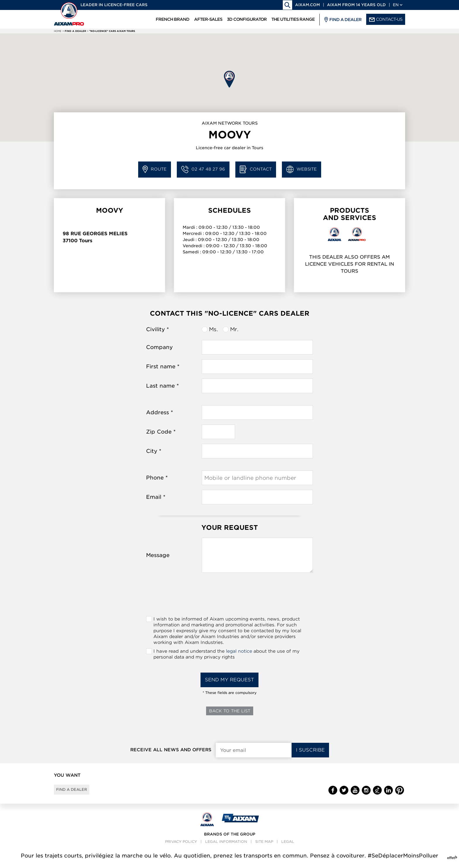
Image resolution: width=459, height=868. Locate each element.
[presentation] (229, 596)
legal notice (239, 651)
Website (302, 170)
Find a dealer (77, 792)
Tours (86, 241)
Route (155, 170)
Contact (256, 170)
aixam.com (308, 5)
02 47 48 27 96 (203, 170)
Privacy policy (181, 847)
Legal (288, 847)
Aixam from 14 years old (356, 5)
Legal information (226, 847)
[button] (229, 79)
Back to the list (230, 711)
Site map (264, 847)
